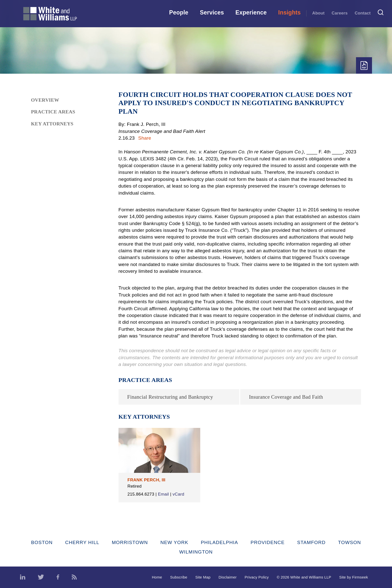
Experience (251, 12)
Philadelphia (219, 542)
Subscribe (179, 577)
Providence (267, 542)
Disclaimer (227, 577)
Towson (349, 542)
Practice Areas (53, 112)
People (179, 12)
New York (174, 542)
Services (212, 12)
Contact (363, 13)
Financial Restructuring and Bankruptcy (170, 397)
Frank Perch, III (146, 480)
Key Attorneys (52, 124)
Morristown (130, 542)
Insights (289, 12)
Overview (45, 100)
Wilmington (196, 552)
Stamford (311, 542)
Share (145, 138)
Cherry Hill (82, 542)
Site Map (203, 577)
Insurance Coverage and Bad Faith (286, 397)
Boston (42, 542)
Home (157, 577)
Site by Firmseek (354, 577)
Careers (340, 13)
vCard (178, 494)
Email (163, 494)
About (318, 13)
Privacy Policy (257, 577)
